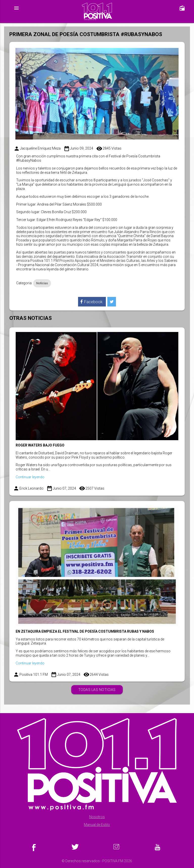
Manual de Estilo (97, 825)
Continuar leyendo (30, 477)
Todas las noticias (97, 690)
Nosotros (97, 817)
